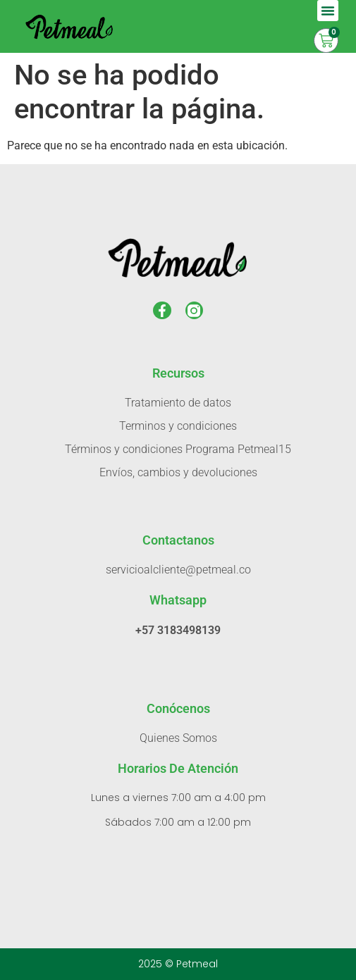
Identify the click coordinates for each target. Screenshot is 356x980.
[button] (328, 11)
